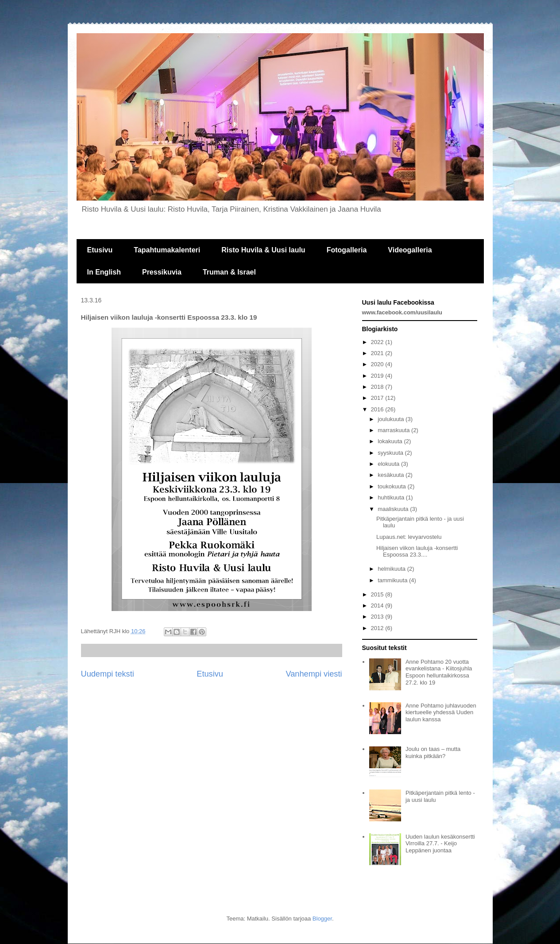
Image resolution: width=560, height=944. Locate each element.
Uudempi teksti (108, 674)
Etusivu (100, 250)
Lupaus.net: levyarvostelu (409, 537)
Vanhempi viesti (314, 674)
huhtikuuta (392, 497)
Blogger (322, 919)
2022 (378, 342)
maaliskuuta (394, 509)
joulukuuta (392, 419)
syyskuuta (391, 453)
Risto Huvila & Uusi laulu (263, 250)
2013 (378, 617)
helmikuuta (392, 569)
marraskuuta (394, 430)
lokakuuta (391, 441)
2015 (378, 594)
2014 (378, 605)
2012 (378, 628)
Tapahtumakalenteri (167, 250)
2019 (378, 376)
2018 (378, 387)
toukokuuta (392, 486)
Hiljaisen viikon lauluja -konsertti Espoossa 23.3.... (417, 551)
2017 (378, 398)
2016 (378, 409)
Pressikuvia (162, 272)
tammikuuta (393, 580)
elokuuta (389, 464)
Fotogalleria (347, 250)
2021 (378, 353)
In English (104, 272)
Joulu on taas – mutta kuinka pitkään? (433, 752)
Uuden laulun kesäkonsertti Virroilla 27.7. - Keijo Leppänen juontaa (440, 843)
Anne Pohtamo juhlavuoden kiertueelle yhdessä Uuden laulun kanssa (441, 712)
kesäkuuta (392, 475)
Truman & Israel (229, 272)
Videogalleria (410, 250)
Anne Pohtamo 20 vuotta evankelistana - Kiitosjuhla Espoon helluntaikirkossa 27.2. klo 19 (439, 672)
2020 (378, 364)
